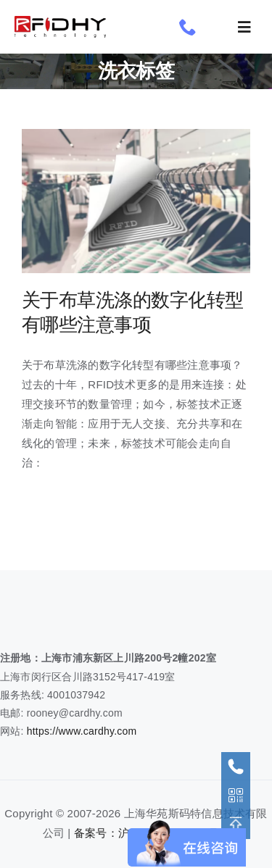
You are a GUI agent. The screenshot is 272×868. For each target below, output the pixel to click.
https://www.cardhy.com (82, 731)
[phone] (188, 27)
